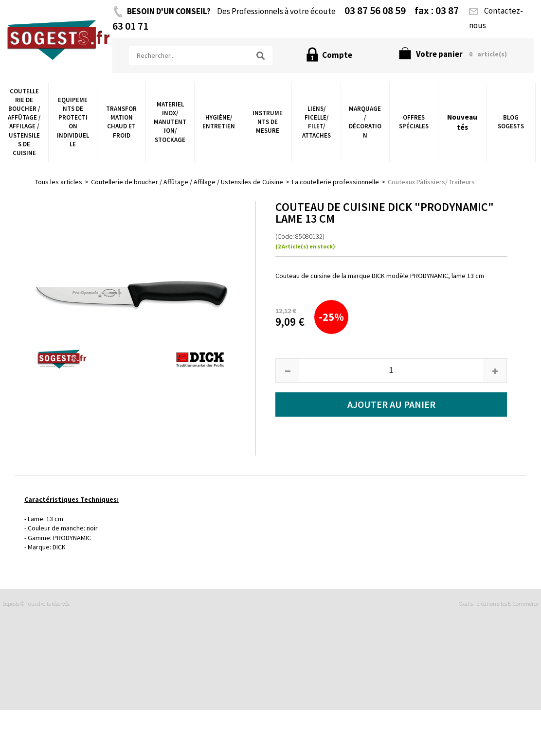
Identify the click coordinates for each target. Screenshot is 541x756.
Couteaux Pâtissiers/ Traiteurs (431, 182)
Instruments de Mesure (268, 122)
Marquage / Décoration (365, 122)
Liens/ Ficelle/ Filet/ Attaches (316, 122)
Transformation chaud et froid (121, 122)
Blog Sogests (511, 122)
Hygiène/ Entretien (219, 122)
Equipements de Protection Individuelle (73, 122)
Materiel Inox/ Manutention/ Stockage (170, 122)
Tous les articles (59, 182)
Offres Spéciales (414, 122)
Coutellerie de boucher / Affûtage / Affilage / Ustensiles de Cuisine (24, 122)
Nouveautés (462, 122)
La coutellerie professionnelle (335, 182)
